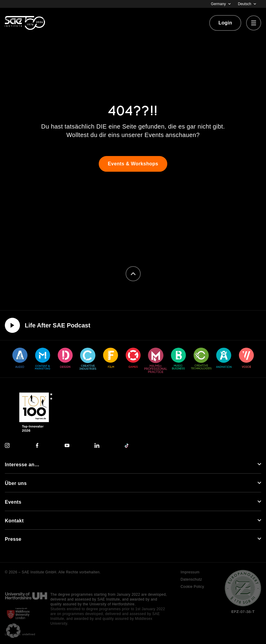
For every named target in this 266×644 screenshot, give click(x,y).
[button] (13, 631)
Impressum (190, 572)
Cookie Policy (192, 587)
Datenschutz (191, 579)
